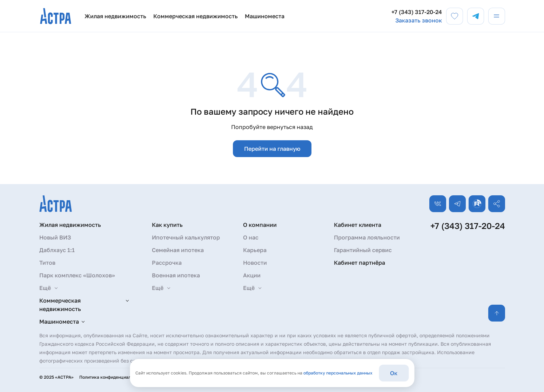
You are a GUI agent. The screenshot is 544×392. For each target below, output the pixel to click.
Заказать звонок (419, 20)
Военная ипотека (176, 275)
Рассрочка (167, 263)
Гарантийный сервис (363, 250)
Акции (252, 275)
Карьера (255, 250)
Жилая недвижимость (115, 16)
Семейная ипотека (178, 250)
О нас (251, 237)
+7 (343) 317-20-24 (417, 12)
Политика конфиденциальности (112, 377)
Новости (255, 263)
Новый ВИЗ (55, 237)
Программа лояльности (367, 237)
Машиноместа (265, 16)
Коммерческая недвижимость (196, 16)
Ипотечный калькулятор (186, 237)
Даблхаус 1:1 (57, 250)
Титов (47, 263)
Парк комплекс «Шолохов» (77, 275)
